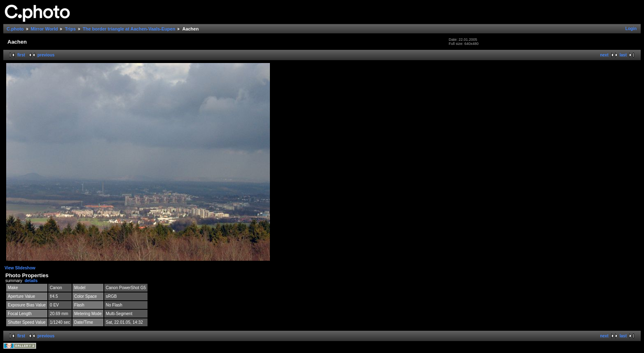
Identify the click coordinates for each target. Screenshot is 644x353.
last (623, 55)
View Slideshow (20, 268)
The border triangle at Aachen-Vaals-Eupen (129, 29)
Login (631, 29)
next (604, 55)
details (31, 281)
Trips (70, 29)
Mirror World (44, 29)
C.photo (15, 29)
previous (46, 55)
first (21, 55)
